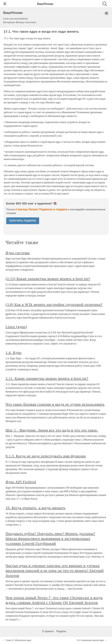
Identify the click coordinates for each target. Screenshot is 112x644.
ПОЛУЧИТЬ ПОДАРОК (23, 221)
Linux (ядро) (16, 327)
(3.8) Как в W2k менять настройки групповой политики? (54, 305)
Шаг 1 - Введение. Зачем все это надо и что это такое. (52, 430)
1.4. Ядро (14, 353)
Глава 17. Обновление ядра (18, 640)
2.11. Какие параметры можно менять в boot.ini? (47, 378)
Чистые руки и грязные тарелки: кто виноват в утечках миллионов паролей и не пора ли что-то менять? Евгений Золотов (55, 571)
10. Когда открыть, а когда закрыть (35, 508)
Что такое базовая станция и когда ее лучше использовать (55, 404)
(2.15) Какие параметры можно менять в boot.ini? (48, 279)
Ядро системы (18, 253)
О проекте (48, 631)
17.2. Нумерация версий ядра (90, 640)
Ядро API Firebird (21, 482)
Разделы (61, 631)
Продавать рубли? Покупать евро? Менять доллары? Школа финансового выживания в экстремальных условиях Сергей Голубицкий (50, 539)
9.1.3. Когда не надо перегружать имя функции (46, 456)
